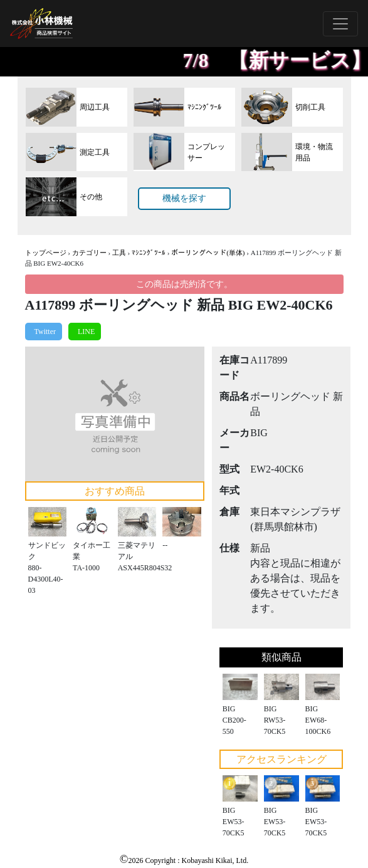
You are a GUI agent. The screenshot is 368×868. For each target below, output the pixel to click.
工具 (119, 253)
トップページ (46, 253)
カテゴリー (89, 253)
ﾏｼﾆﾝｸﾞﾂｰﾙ (149, 253)
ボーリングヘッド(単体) (208, 253)
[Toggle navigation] (340, 24)
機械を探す (184, 198)
